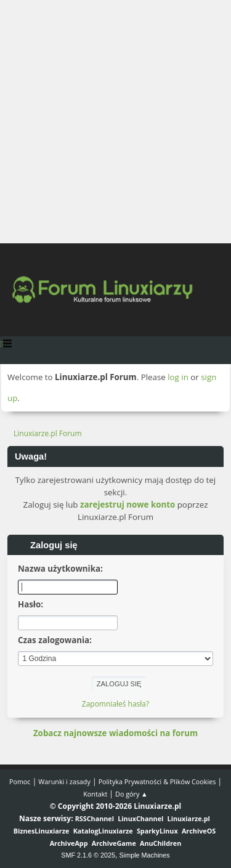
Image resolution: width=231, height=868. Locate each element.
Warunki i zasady (64, 781)
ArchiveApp (69, 843)
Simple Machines (145, 855)
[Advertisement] (115, 122)
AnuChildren (160, 843)
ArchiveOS (199, 831)
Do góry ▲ (132, 794)
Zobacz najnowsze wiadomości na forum (115, 733)
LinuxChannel (140, 818)
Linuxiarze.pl (189, 818)
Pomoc (20, 781)
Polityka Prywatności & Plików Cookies (157, 781)
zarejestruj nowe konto (128, 505)
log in (178, 377)
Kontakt (95, 794)
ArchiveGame (114, 843)
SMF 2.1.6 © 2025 (88, 855)
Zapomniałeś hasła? (115, 704)
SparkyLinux (157, 831)
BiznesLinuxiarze (42, 831)
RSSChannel (95, 818)
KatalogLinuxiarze (103, 831)
